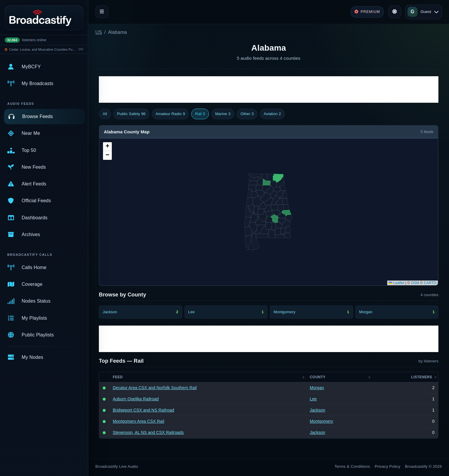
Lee (313, 399)
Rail (200, 114)
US (99, 32)
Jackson (317, 410)
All (105, 114)
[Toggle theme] (395, 12)
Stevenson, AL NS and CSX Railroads (148, 432)
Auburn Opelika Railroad (136, 399)
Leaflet (396, 283)
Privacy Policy (388, 466)
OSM (415, 283)
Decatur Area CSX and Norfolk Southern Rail (155, 388)
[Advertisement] (269, 89)
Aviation (272, 114)
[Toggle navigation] (102, 12)
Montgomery (321, 421)
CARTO (430, 283)
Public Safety (131, 114)
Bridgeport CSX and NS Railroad (143, 410)
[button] (107, 147)
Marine (223, 114)
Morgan (317, 388)
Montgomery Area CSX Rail (138, 421)
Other (247, 114)
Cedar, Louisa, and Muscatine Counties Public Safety (43, 49)
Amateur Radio (170, 114)
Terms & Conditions (352, 466)
